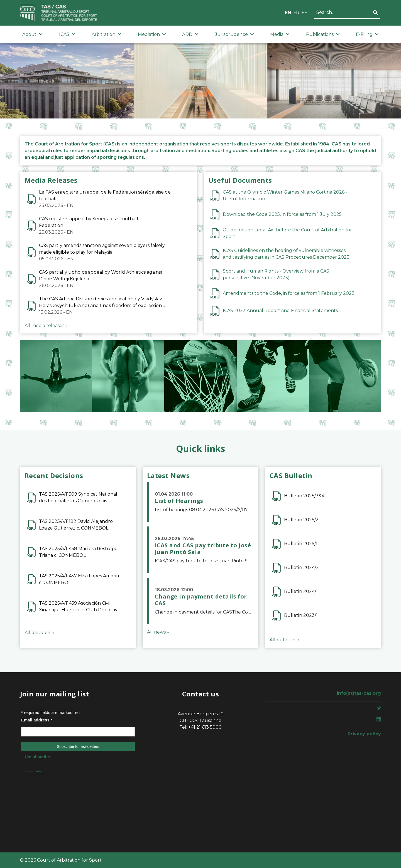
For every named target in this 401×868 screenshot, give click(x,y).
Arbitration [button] (107, 34)
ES (305, 13)
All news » (158, 632)
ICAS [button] (67, 34)
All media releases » (46, 326)
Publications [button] (323, 34)
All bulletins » (285, 640)
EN (288, 13)
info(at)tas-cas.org (359, 693)
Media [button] (280, 34)
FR (296, 13)
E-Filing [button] (367, 34)
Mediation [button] (152, 34)
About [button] (32, 34)
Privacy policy (364, 734)
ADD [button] (190, 34)
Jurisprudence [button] (234, 34)
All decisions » (40, 633)
